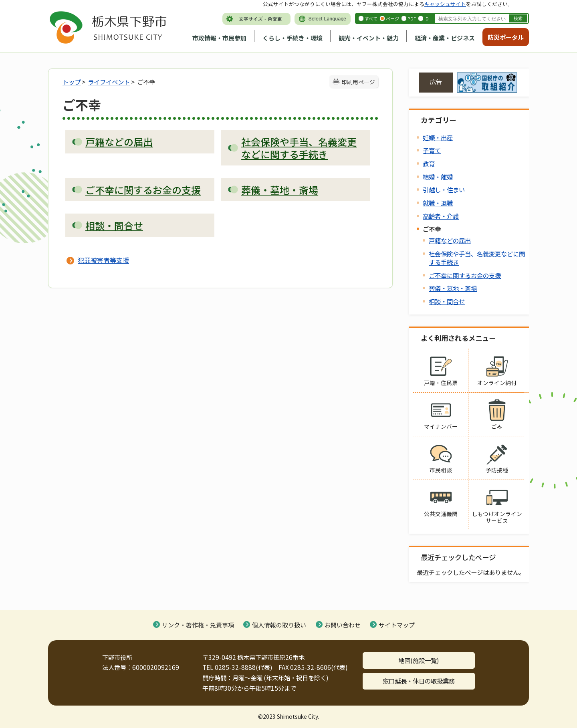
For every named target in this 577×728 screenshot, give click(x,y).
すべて (371, 18)
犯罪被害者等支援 (103, 260)
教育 (429, 163)
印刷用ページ (358, 82)
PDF (412, 18)
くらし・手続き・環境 (293, 38)
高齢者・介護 (441, 216)
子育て (432, 150)
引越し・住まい (444, 190)
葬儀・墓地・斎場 (453, 288)
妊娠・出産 (438, 137)
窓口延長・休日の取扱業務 (419, 681)
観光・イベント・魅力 (369, 38)
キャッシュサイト (445, 4)
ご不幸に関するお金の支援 (465, 275)
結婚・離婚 (438, 177)
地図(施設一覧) (419, 660)
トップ (72, 82)
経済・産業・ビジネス (445, 38)
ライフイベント (109, 82)
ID (427, 18)
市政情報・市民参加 (219, 38)
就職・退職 (438, 203)
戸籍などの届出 (450, 240)
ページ (392, 18)
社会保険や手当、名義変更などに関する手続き (477, 258)
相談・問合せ (447, 301)
